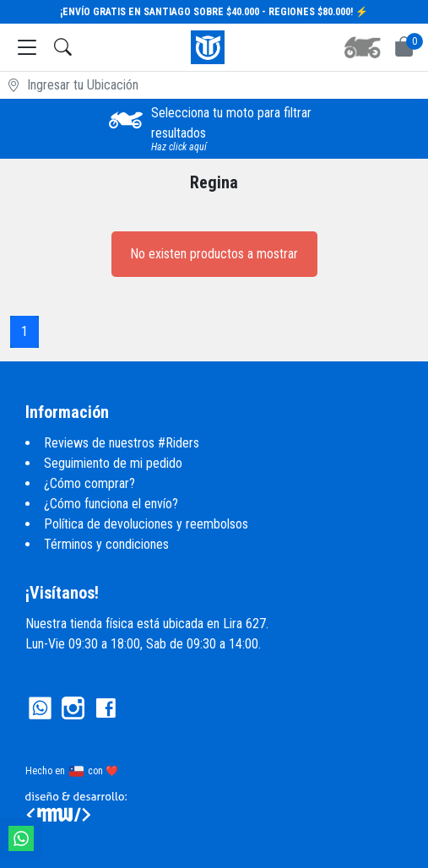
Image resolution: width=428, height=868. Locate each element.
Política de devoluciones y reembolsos (146, 524)
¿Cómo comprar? (89, 483)
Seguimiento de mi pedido (113, 463)
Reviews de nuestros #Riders (122, 443)
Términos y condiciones (106, 544)
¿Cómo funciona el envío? (111, 504)
